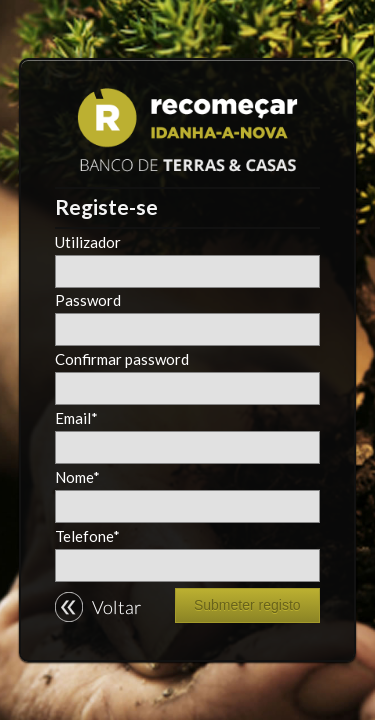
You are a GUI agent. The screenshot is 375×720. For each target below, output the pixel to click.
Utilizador (88, 242)
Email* (76, 418)
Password (88, 300)
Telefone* (87, 536)
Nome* (77, 477)
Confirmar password (122, 359)
